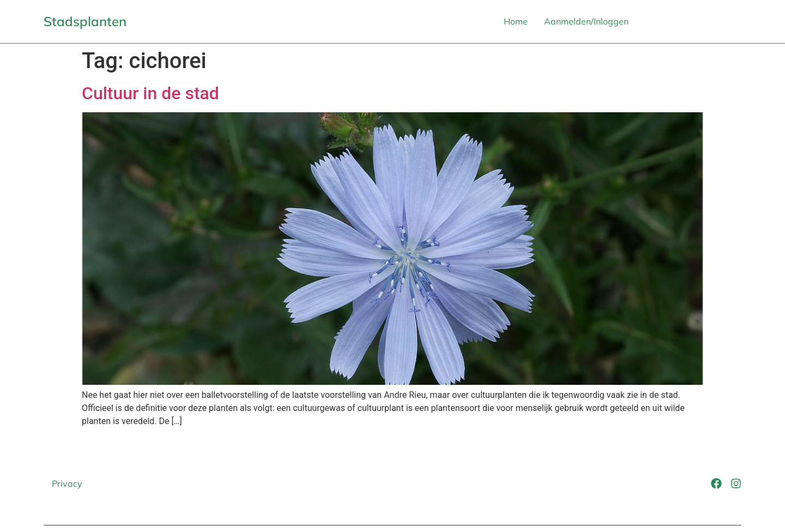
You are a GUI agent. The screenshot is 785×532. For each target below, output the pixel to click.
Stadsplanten (85, 21)
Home (516, 21)
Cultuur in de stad (150, 93)
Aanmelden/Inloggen (586, 21)
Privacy (67, 483)
